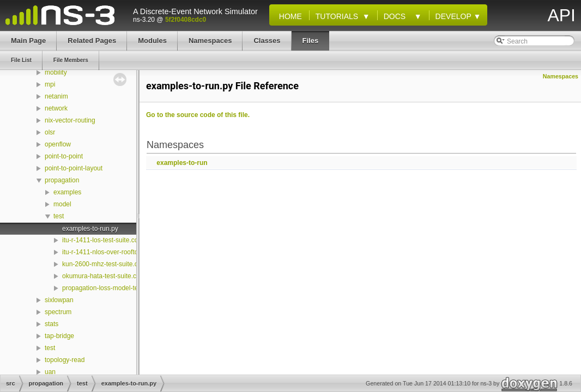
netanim (56, 96)
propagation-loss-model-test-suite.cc (115, 288)
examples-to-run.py (90, 229)
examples (67, 192)
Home (288, 16)
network (56, 108)
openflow (58, 144)
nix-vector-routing (70, 120)
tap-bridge (59, 336)
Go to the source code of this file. (198, 115)
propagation (62, 180)
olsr (50, 132)
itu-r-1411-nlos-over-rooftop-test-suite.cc (120, 252)
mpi (50, 84)
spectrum (58, 312)
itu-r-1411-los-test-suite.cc (100, 240)
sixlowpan (59, 300)
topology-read (65, 360)
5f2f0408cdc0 (186, 20)
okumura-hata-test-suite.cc (101, 276)
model (62, 204)
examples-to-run (182, 163)
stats (52, 324)
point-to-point (64, 156)
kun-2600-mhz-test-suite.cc (102, 264)
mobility (56, 72)
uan (50, 372)
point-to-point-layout (74, 168)
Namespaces (561, 76)
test (59, 216)
